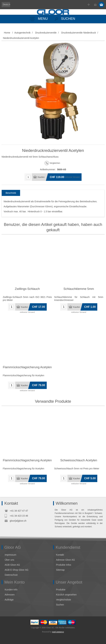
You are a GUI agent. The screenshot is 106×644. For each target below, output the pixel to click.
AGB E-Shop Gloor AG (17, 570)
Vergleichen (55, 163)
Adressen (10, 595)
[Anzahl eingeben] (28, 177)
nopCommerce (58, 632)
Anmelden (95, 5)
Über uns (9, 560)
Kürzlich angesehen (66, 595)
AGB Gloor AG (12, 565)
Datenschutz (11, 575)
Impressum (10, 555)
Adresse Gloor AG (66, 560)
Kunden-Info (11, 590)
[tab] (11, 193)
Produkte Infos (64, 565)
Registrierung (89, 5)
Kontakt (60, 555)
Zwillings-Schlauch (27, 289)
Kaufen (41, 177)
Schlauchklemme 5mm (79, 289)
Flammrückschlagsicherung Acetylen (27, 367)
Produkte (61, 590)
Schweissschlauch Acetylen (79, 460)
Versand (76, 177)
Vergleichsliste (64, 600)
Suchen (60, 605)
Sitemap (60, 570)
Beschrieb (11, 193)
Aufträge (9, 600)
